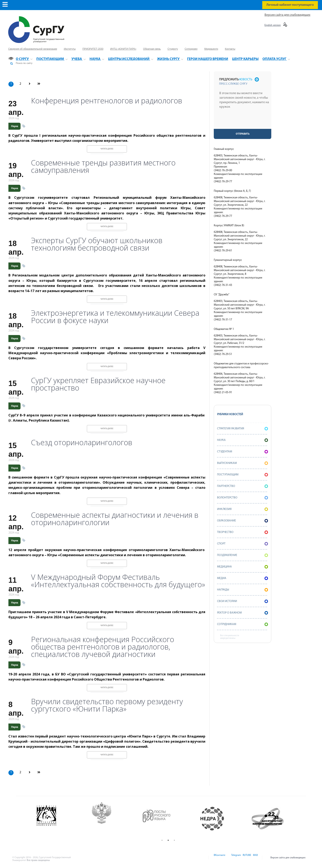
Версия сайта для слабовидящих (287, 15)
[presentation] (243, 121)
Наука (14, 126)
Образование (243, 521)
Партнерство (243, 486)
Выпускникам (243, 463)
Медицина (243, 567)
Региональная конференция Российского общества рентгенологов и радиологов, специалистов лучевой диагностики (103, 647)
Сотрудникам (243, 624)
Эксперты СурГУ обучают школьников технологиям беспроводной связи (97, 244)
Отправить (243, 134)
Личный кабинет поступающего (290, 5)
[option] (58, 819)
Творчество (243, 532)
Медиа (243, 578)
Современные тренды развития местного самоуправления (103, 166)
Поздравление (243, 555)
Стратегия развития (243, 429)
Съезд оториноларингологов (82, 443)
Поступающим (243, 475)
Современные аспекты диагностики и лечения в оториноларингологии (115, 519)
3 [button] (174, 840)
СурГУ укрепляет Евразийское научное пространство (98, 384)
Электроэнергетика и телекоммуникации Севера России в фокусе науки (115, 317)
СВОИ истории (243, 601)
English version (273, 25)
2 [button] (168, 840)
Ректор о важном (243, 613)
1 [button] (162, 840)
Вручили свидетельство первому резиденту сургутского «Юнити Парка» (107, 705)
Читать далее (107, 149)
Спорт (243, 544)
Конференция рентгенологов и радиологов (107, 101)
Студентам (243, 452)
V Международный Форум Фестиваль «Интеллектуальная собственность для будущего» (118, 581)
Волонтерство (243, 498)
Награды (243, 590)
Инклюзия (243, 509)
